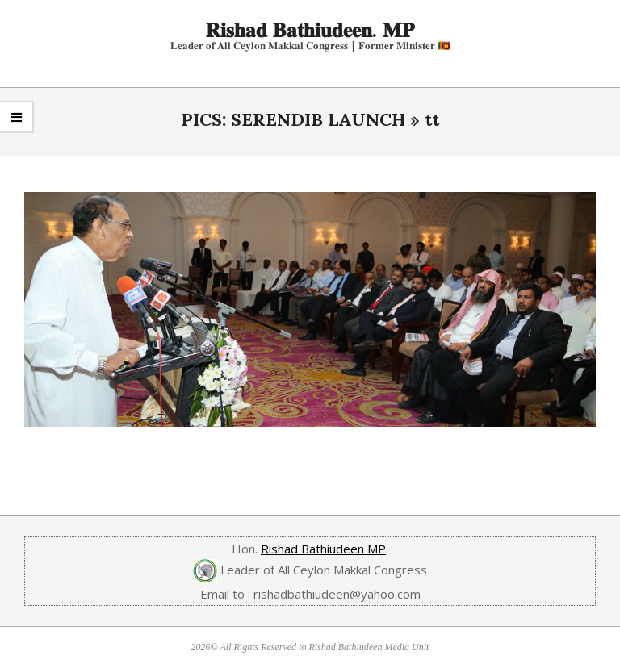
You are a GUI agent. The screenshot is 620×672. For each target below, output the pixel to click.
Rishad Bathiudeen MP (323, 549)
